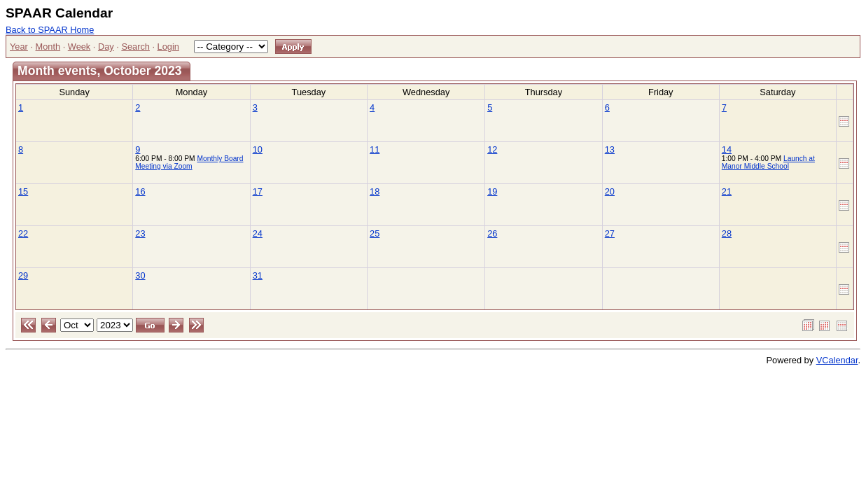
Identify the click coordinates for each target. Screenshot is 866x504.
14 (727, 149)
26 (492, 233)
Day (106, 47)
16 (140, 191)
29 (23, 275)
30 (140, 275)
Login (168, 47)
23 (140, 233)
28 (727, 233)
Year (19, 47)
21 (727, 191)
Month (48, 47)
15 (23, 191)
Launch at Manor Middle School (768, 162)
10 (258, 149)
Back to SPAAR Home (50, 30)
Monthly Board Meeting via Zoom (189, 162)
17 (258, 191)
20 (610, 191)
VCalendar (837, 360)
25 (375, 233)
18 (375, 191)
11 (375, 149)
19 (492, 191)
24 (258, 233)
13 (610, 149)
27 (610, 233)
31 (258, 275)
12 (492, 149)
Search (135, 47)
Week (79, 47)
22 (23, 233)
